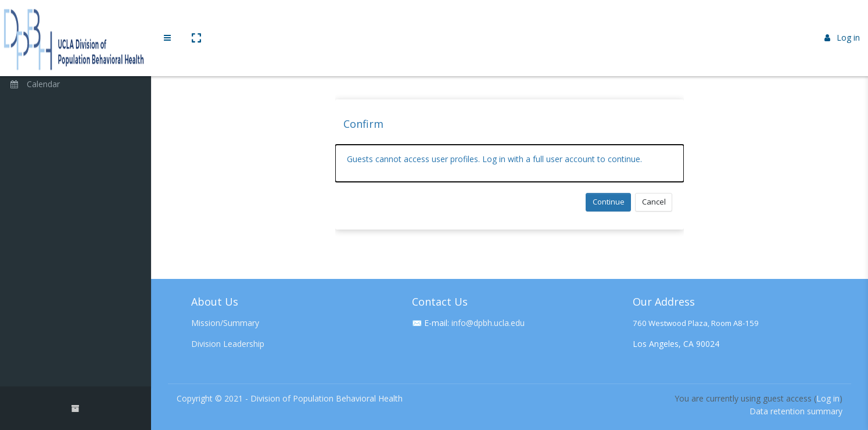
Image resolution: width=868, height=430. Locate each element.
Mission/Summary (225, 323)
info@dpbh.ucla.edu (488, 323)
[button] (196, 19)
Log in (842, 19)
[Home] (76, 54)
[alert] (510, 163)
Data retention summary (796, 411)
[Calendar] (76, 85)
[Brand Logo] (76, 19)
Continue (609, 202)
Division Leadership (228, 344)
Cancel (654, 202)
